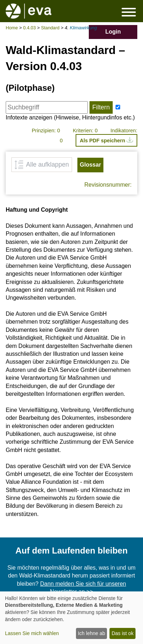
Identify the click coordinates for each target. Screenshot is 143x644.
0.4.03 (30, 28)
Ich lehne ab (91, 633)
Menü (129, 12)
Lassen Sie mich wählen (32, 633)
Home (12, 28)
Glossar (91, 165)
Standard (50, 28)
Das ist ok (122, 633)
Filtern (101, 107)
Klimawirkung (83, 28)
